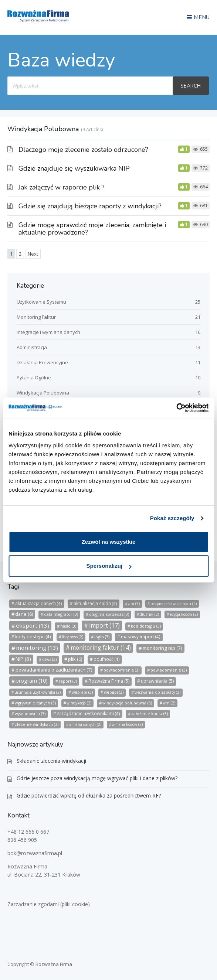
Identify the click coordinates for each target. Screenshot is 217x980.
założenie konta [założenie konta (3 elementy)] (150, 713)
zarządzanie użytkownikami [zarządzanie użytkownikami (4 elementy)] (89, 713)
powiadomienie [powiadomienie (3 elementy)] (169, 670)
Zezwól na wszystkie (109, 542)
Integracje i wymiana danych (48, 332)
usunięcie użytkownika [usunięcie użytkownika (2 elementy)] (38, 692)
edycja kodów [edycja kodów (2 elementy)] (184, 614)
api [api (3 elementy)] (134, 603)
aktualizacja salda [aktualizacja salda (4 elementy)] (95, 603)
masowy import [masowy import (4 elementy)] (141, 637)
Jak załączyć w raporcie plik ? (62, 187)
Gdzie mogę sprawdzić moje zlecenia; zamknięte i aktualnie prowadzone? (92, 229)
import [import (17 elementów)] (104, 625)
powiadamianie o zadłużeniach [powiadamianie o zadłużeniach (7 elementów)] (54, 670)
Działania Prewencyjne (42, 362)
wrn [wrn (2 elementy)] (169, 703)
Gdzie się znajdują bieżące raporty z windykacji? (90, 206)
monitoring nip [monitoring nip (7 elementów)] (162, 648)
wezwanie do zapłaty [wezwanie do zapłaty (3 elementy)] (157, 692)
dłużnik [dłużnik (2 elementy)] (149, 614)
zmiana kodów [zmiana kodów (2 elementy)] (127, 724)
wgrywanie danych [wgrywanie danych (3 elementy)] (35, 703)
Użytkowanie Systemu (41, 302)
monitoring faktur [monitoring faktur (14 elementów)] (101, 648)
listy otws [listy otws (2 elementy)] (72, 637)
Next (33, 254)
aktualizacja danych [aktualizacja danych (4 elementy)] (39, 603)
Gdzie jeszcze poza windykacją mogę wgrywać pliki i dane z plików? (97, 778)
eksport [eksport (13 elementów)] (33, 625)
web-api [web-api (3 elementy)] (82, 692)
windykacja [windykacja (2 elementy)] (79, 703)
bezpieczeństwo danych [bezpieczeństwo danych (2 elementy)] (174, 604)
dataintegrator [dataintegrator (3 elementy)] (61, 614)
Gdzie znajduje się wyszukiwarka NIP (74, 168)
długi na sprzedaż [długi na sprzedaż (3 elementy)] (109, 614)
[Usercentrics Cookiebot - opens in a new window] (176, 408)
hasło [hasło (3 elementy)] (68, 626)
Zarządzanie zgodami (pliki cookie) (49, 904)
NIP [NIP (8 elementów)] (23, 659)
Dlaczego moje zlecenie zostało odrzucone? (83, 150)
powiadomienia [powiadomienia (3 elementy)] (121, 670)
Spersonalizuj (109, 566)
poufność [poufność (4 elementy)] (107, 659)
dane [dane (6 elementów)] (24, 614)
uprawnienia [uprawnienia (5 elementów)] (157, 681)
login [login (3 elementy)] (102, 637)
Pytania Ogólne (34, 378)
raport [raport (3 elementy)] (68, 681)
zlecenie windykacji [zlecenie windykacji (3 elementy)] (37, 724)
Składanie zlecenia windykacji (51, 761)
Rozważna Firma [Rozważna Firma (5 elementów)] (109, 681)
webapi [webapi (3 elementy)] (114, 692)
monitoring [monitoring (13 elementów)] (37, 648)
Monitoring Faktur (36, 317)
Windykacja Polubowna (43, 393)
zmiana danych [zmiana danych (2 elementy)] (85, 724)
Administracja (32, 347)
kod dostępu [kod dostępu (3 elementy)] (146, 626)
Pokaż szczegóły (172, 518)
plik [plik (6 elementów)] (75, 659)
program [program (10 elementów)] (32, 681)
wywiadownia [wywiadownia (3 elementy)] (30, 713)
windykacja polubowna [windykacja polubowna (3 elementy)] (127, 703)
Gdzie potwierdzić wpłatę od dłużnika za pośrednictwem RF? (89, 795)
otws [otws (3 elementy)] (49, 659)
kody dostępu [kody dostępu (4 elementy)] (33, 637)
